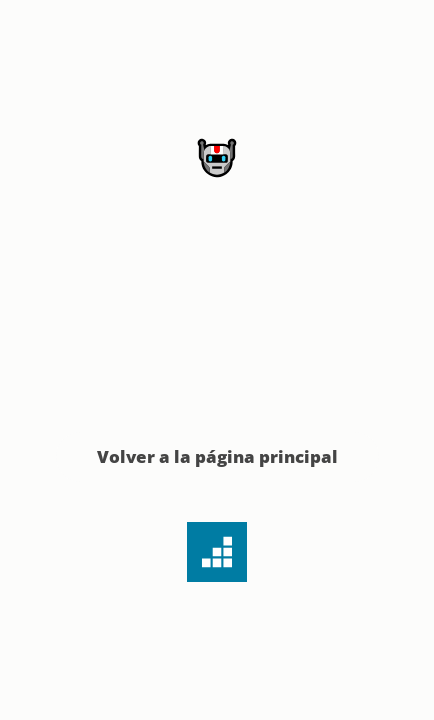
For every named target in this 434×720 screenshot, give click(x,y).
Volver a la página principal (217, 456)
